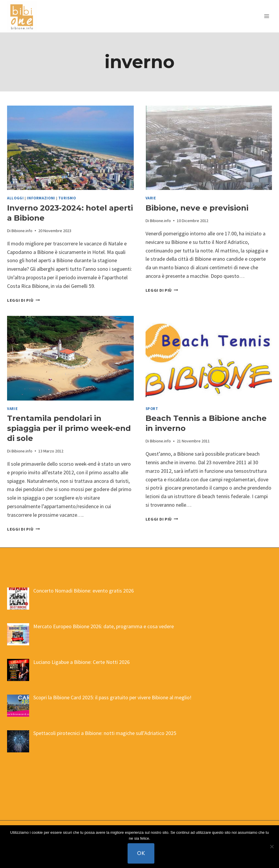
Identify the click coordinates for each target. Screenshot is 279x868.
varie (151, 198)
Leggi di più (23, 300)
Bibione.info (22, 231)
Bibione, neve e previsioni (197, 208)
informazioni (41, 198)
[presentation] (70, 148)
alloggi (15, 198)
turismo (67, 198)
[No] (272, 847)
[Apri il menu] (266, 16)
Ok (141, 853)
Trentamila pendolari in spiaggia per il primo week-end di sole (69, 428)
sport (152, 409)
